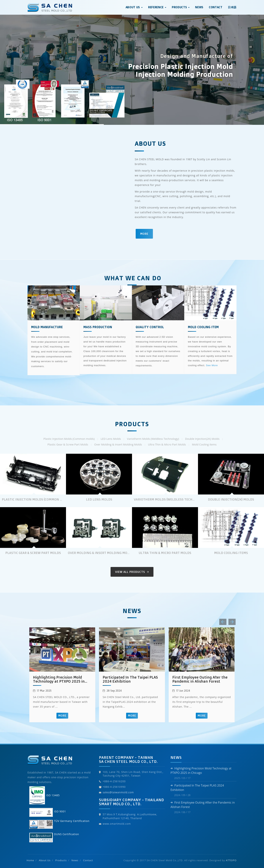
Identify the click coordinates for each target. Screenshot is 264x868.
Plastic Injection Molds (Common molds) (69, 439)
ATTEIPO (231, 860)
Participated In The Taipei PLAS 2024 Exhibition (130, 679)
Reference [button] (157, 7)
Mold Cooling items (204, 444)
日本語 (232, 7)
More (144, 234)
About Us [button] (134, 7)
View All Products (132, 572)
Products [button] (181, 7)
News (199, 7)
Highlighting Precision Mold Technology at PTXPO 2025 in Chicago (59, 679)
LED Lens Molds (111, 439)
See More (212, 365)
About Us (45, 860)
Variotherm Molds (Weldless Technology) (153, 439)
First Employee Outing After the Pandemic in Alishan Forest (200, 679)
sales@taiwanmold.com (118, 792)
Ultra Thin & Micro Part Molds (167, 444)
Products (61, 860)
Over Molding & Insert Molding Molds (118, 444)
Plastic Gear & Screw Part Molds (68, 444)
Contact (216, 7)
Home (30, 860)
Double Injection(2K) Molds (202, 439)
